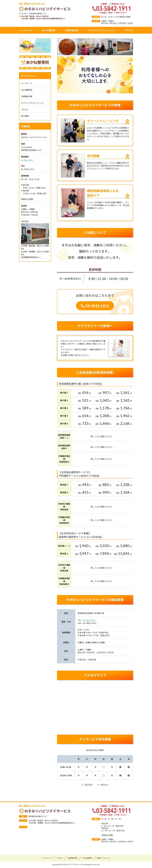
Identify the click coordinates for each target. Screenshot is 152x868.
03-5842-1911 (95, 306)
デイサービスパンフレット (101, 30)
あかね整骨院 (49, 30)
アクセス (129, 30)
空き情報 (25, 116)
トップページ (26, 30)
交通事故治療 (72, 30)
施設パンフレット (104, 859)
